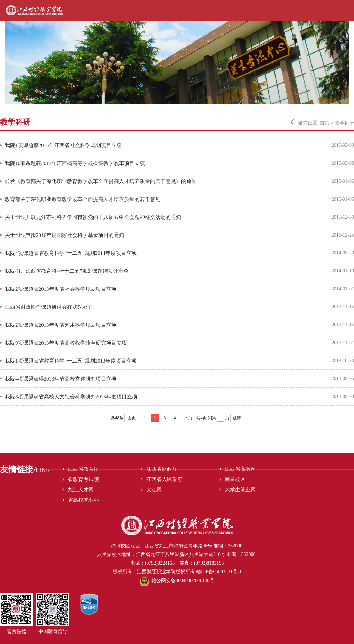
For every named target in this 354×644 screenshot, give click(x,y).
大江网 (154, 490)
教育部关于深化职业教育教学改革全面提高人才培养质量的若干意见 (83, 199)
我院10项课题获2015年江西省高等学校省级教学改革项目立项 (75, 163)
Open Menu (348, 10)
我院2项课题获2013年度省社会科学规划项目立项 (61, 289)
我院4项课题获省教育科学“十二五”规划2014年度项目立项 (71, 253)
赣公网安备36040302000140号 (177, 581)
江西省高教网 (240, 469)
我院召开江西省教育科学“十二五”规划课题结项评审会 (67, 271)
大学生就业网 (240, 490)
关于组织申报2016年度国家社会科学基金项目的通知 (64, 235)
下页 (188, 418)
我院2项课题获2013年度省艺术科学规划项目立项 (61, 325)
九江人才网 (81, 490)
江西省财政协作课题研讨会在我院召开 (49, 307)
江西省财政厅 (162, 469)
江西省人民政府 (164, 479)
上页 (132, 418)
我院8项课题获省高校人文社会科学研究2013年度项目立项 (71, 397)
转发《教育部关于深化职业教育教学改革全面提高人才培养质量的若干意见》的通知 (101, 181)
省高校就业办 (83, 500)
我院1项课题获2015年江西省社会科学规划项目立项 (63, 145)
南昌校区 (235, 479)
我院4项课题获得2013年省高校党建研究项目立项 (61, 379)
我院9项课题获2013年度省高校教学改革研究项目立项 (66, 343)
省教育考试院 (83, 479)
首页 (325, 123)
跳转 (237, 418)
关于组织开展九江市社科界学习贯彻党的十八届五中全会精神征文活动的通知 (93, 217)
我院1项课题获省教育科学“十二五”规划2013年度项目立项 (71, 361)
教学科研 (344, 123)
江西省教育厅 (83, 469)
